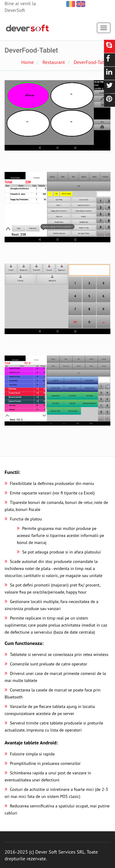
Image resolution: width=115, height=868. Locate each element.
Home (28, 62)
